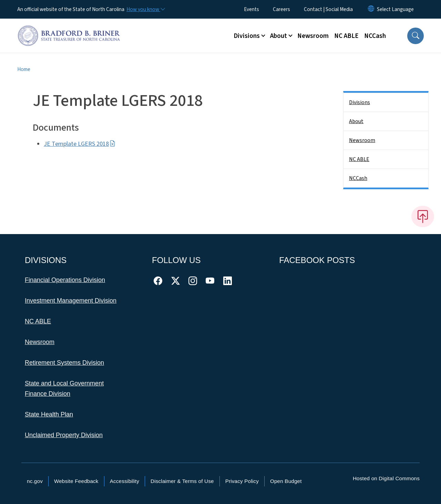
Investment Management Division (71, 301)
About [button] (279, 36)
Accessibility (125, 481)
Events (252, 9)
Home (24, 69)
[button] (416, 36)
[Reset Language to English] (371, 9)
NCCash (375, 36)
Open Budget (286, 481)
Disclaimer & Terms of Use (182, 481)
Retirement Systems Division (64, 363)
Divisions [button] (247, 36)
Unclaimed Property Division (64, 435)
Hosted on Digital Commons (386, 478)
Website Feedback (76, 481)
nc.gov (35, 481)
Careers (281, 9)
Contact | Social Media (328, 9)
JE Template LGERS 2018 (80, 144)
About (356, 121)
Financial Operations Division (65, 280)
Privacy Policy (242, 481)
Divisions (360, 102)
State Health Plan (49, 414)
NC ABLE (346, 36)
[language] (395, 9)
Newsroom (313, 36)
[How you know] (145, 9)
